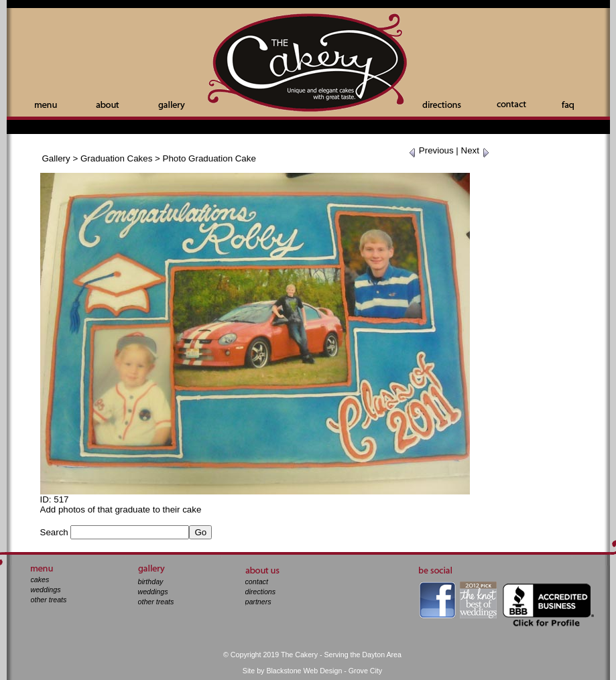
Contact (511, 104)
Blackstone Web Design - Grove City (324, 671)
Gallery (172, 106)
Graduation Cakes (116, 158)
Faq (568, 106)
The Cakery (308, 64)
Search (54, 532)
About (108, 105)
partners (258, 602)
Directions (442, 105)
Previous (431, 150)
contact (257, 582)
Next (476, 150)
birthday (151, 582)
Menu (46, 106)
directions (261, 592)
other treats (49, 600)
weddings (46, 590)
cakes (40, 580)
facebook (437, 600)
